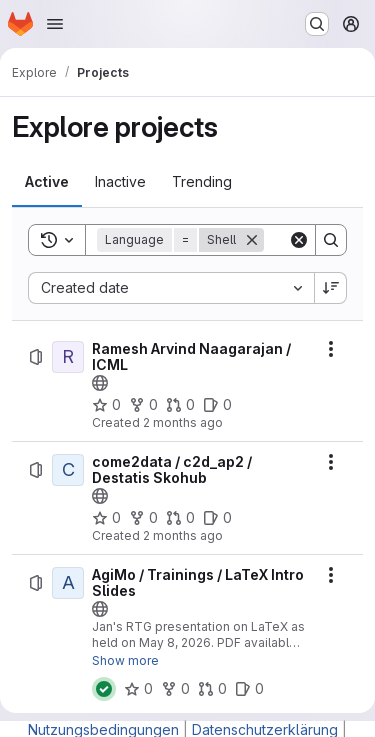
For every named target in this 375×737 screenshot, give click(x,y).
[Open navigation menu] (55, 24)
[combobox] (171, 288)
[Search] (331, 240)
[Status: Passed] (104, 689)
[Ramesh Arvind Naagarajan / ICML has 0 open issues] (217, 405)
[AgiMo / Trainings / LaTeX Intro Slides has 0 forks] (175, 689)
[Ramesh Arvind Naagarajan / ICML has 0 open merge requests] (180, 405)
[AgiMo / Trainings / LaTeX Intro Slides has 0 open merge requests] (212, 689)
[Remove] (252, 240)
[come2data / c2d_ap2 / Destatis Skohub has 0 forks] (143, 518)
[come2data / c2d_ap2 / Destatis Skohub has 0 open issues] (217, 518)
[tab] (47, 182)
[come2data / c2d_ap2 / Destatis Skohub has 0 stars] (106, 518)
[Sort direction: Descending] (331, 288)
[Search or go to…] (317, 24)
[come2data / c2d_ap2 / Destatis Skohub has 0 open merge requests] (180, 518)
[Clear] (299, 240)
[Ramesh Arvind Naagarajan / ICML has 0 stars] (106, 405)
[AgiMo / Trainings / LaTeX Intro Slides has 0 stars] (138, 689)
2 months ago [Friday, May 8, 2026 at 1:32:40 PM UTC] (183, 535)
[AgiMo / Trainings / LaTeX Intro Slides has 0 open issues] (249, 689)
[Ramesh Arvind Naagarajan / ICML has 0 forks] (143, 405)
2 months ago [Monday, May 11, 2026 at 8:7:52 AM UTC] (183, 422)
